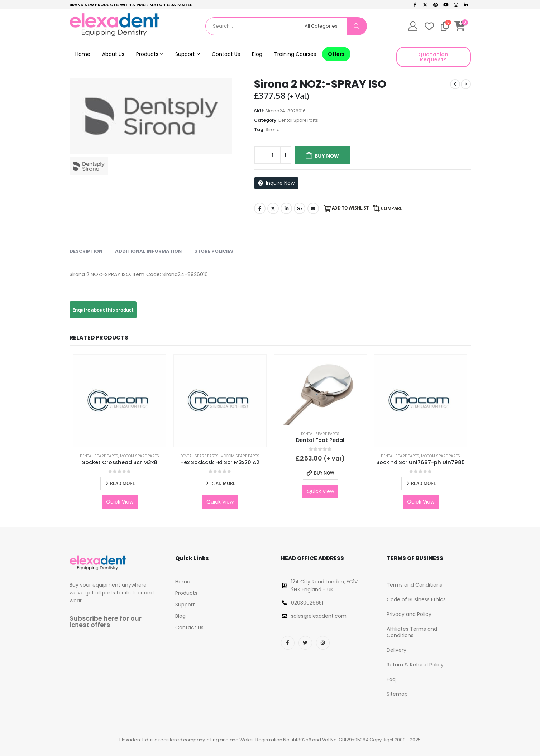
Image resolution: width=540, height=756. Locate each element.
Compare (392, 208)
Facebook (260, 208)
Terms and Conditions (414, 585)
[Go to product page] (120, 401)
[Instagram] (456, 5)
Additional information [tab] (148, 251)
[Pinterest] (435, 5)
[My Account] (413, 26)
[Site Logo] (114, 25)
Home (83, 54)
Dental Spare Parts (298, 120)
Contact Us (226, 54)
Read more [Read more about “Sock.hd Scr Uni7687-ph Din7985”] (424, 483)
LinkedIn (286, 208)
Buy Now (327, 156)
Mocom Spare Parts (140, 456)
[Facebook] (415, 5)
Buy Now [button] (324, 473)
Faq (391, 679)
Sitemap (397, 694)
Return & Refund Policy (415, 665)
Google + (300, 208)
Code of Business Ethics (416, 599)
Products (147, 54)
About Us (113, 54)
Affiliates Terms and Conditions (412, 632)
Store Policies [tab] (214, 251)
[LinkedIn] (466, 5)
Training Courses (295, 54)
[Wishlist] (429, 26)
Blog (257, 54)
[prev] (455, 84)
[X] (425, 5)
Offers (336, 54)
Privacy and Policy (409, 614)
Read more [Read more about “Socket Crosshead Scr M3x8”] (123, 483)
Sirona (273, 129)
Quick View (120, 502)
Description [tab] (86, 251)
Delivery (396, 650)
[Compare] (445, 26)
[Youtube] (446, 5)
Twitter (273, 208)
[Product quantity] (273, 155)
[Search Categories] (324, 26)
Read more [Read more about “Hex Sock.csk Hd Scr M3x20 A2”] (223, 483)
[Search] (357, 26)
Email (313, 208)
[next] (466, 84)
